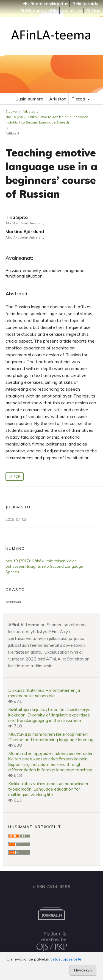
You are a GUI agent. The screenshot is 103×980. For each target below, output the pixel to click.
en (65, 11)
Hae (93, 11)
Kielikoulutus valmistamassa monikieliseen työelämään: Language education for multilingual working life (49, 789)
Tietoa (79, 99)
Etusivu (11, 111)
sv (80, 11)
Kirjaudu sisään (39, 11)
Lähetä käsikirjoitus (46, 4)
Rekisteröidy (85, 4)
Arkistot (57, 99)
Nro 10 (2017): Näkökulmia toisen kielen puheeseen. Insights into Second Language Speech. (47, 120)
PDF (16, 476)
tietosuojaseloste (66, 959)
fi (72, 11)
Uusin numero (29, 99)
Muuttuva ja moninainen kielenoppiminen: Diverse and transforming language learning (51, 737)
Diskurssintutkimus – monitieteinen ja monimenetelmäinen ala (44, 693)
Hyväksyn (83, 970)
